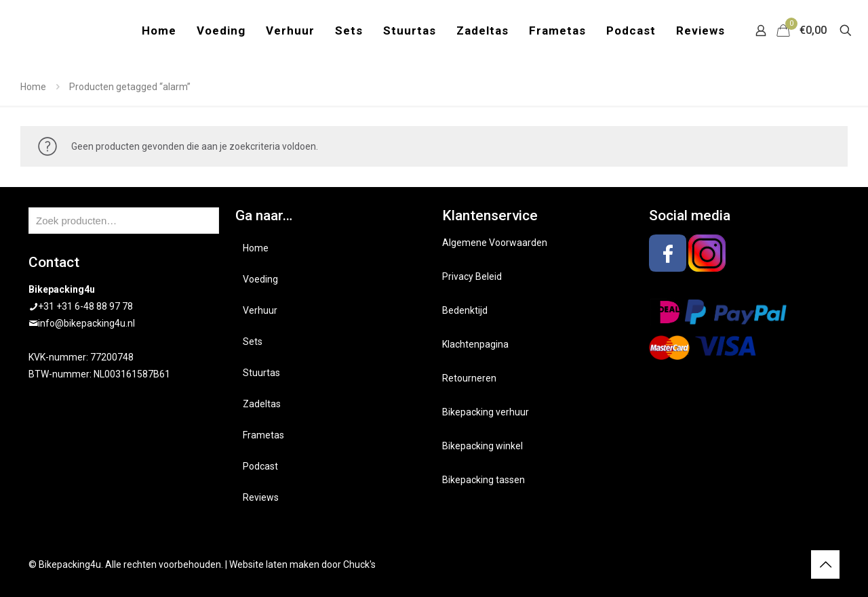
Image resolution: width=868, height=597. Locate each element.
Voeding (260, 279)
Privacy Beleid (472, 276)
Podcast (260, 466)
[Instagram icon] (792, 564)
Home (33, 87)
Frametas (263, 435)
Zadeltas (262, 404)
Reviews (261, 497)
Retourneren (469, 378)
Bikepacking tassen (484, 480)
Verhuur (260, 310)
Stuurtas (261, 373)
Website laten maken (274, 564)
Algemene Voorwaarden (495, 243)
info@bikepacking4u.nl (86, 323)
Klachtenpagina (475, 344)
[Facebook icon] (778, 564)
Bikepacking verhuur (486, 412)
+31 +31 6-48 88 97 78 (85, 306)
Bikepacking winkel (482, 446)
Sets (253, 342)
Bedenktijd (465, 310)
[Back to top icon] (825, 564)
